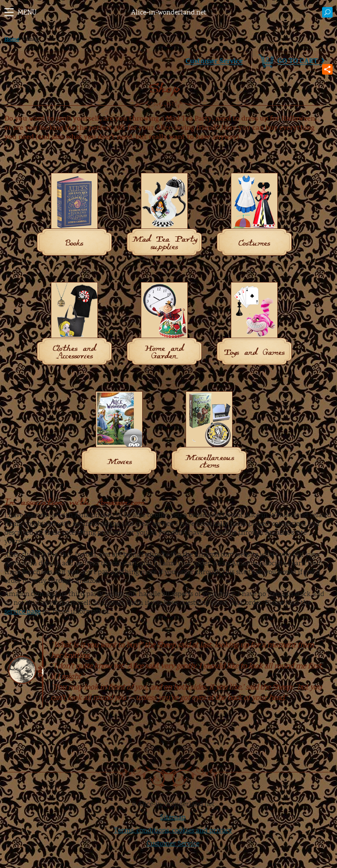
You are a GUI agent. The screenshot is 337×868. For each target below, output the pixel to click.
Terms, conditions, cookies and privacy (173, 830)
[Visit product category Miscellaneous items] (209, 434)
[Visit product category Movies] (119, 434)
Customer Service (214, 61)
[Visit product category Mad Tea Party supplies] (164, 216)
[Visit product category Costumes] (254, 216)
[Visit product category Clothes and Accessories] (74, 325)
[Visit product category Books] (74, 216)
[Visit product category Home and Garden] (164, 325)
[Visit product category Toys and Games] (254, 325)
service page (22, 611)
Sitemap (173, 817)
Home (12, 39)
